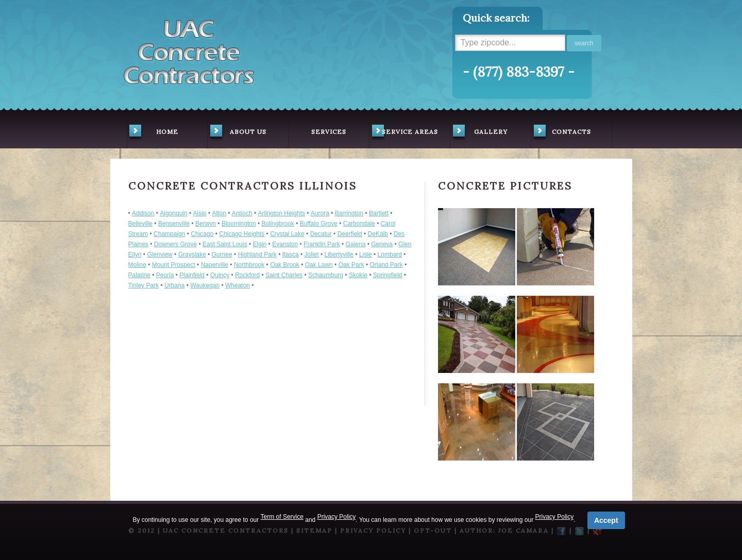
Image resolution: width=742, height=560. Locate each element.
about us (237, 133)
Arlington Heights (282, 213)
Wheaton (238, 285)
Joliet (312, 254)
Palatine (139, 275)
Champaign (169, 234)
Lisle (366, 254)
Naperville (215, 265)
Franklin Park (322, 244)
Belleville (140, 224)
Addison (143, 213)
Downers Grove (175, 244)
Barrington (349, 213)
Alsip (200, 213)
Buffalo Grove (319, 224)
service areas (404, 133)
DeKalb (378, 234)
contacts (561, 133)
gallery (479, 133)
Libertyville (339, 254)
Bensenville (174, 224)
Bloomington (239, 224)
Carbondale (359, 224)
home (153, 133)
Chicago (202, 234)
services (329, 132)
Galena (356, 244)
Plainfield (192, 275)
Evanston (285, 244)
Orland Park (386, 265)
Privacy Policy (337, 517)
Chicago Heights (242, 234)
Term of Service (282, 517)
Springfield (388, 275)
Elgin (260, 244)
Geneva (382, 244)
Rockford (247, 275)
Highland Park (257, 254)
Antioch (242, 213)
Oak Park (351, 265)
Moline (137, 265)
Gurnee (222, 254)
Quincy (220, 275)
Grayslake (192, 254)
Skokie (358, 275)
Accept (606, 520)
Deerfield (350, 234)
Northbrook (249, 265)
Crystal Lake (287, 234)
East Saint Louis (225, 244)
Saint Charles (284, 275)
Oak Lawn (319, 265)
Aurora (320, 213)
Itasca (291, 254)
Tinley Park (144, 285)
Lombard (390, 254)
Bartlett (379, 213)
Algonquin (173, 213)
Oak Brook (285, 265)
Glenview (159, 254)
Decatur (321, 234)
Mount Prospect (174, 265)
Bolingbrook (277, 224)
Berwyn (206, 224)
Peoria (165, 275)
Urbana (174, 285)
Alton (219, 213)
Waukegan (205, 285)
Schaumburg (326, 275)
